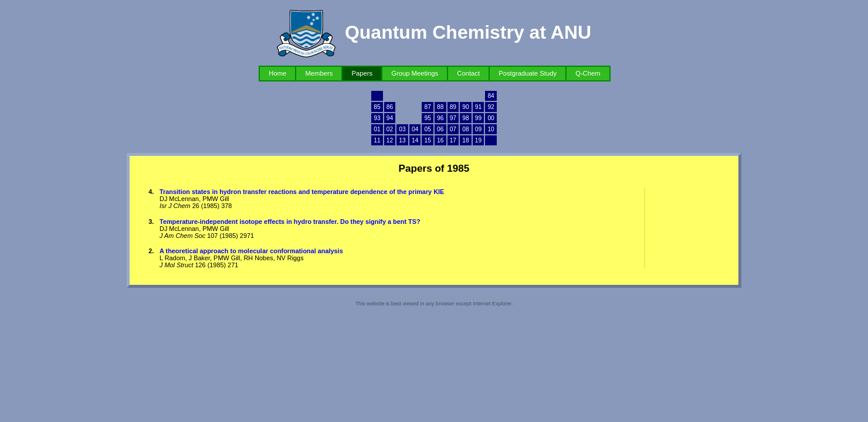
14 (415, 140)
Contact (468, 73)
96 (440, 118)
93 (377, 118)
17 (453, 140)
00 (491, 118)
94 (390, 118)
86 (390, 107)
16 (440, 140)
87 (428, 107)
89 (453, 107)
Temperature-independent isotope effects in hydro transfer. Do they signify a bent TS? (290, 222)
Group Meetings (415, 73)
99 (478, 118)
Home (277, 73)
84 (491, 96)
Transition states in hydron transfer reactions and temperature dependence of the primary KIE (302, 192)
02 (390, 129)
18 (465, 140)
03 (402, 129)
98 (465, 118)
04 (415, 129)
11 (377, 140)
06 (440, 129)
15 (428, 140)
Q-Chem (588, 73)
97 (453, 118)
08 (465, 129)
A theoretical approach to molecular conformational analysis (251, 251)
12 (390, 140)
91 (478, 107)
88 (440, 107)
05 (428, 129)
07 (453, 129)
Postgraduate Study (528, 73)
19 (478, 140)
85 (377, 107)
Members (319, 73)
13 (402, 140)
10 (491, 129)
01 (377, 129)
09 (478, 129)
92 (491, 107)
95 (428, 118)
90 (465, 107)
